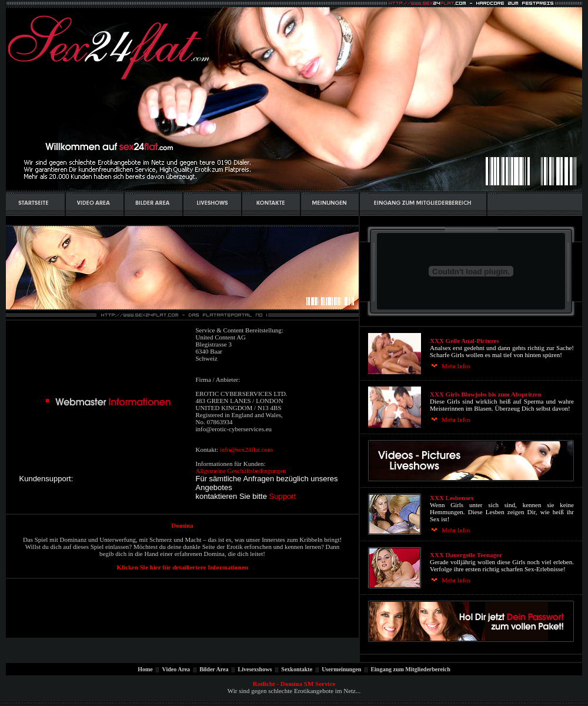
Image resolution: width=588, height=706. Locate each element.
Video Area (176, 669)
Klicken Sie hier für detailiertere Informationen (182, 567)
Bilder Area (214, 669)
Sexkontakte (297, 669)
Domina (182, 525)
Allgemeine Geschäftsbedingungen (241, 471)
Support (283, 496)
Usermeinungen (342, 669)
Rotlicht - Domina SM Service (294, 684)
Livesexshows (255, 669)
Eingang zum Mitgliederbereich (410, 669)
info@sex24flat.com (246, 449)
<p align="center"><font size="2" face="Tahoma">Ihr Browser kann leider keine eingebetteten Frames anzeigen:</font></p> (471, 490)
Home (146, 669)
